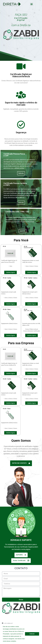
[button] (17, 641)
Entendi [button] (32, 634)
